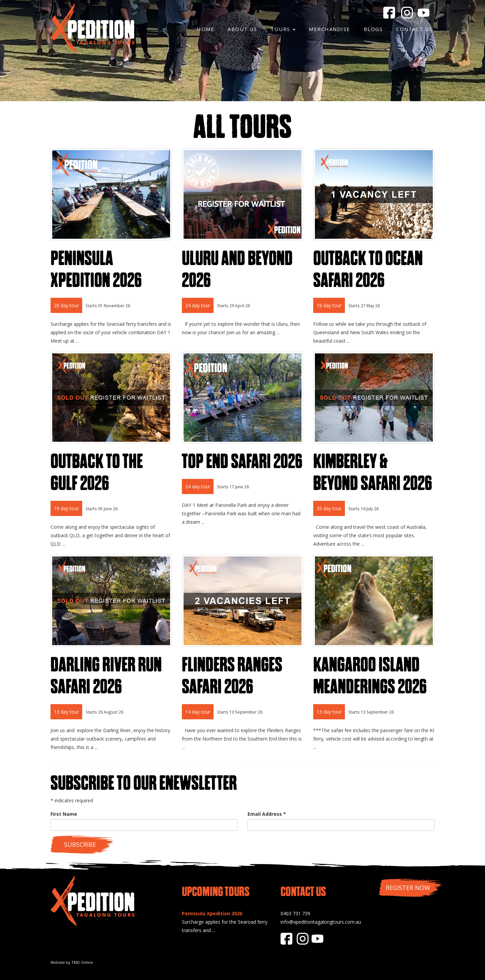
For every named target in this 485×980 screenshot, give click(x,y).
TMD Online (82, 962)
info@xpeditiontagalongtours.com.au (321, 922)
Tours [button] (283, 29)
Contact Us (414, 29)
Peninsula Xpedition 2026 (212, 913)
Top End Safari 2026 (242, 461)
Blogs (373, 29)
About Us (242, 29)
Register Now (408, 888)
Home (205, 29)
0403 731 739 (295, 913)
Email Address (267, 814)
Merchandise (330, 29)
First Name (64, 814)
